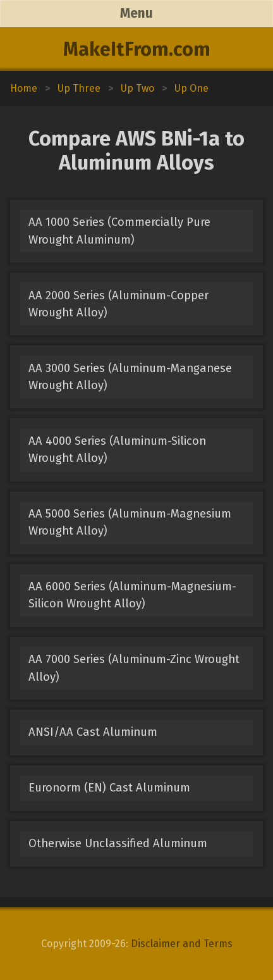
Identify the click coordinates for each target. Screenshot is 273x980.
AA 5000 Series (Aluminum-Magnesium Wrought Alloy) (130, 522)
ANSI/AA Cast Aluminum (93, 732)
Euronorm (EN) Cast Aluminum (109, 788)
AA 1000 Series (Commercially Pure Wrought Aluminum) (119, 231)
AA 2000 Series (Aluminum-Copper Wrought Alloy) (118, 304)
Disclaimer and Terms (182, 944)
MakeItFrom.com (137, 49)
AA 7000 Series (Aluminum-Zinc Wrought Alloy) (134, 668)
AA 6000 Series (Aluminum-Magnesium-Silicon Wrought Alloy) (132, 595)
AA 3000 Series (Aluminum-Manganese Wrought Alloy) (130, 377)
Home (24, 88)
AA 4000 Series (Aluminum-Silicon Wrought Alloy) (117, 450)
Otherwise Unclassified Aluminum (118, 843)
